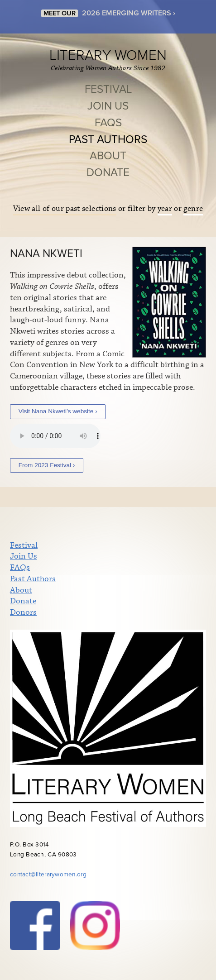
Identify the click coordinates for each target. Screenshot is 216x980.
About (108, 156)
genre (193, 209)
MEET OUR (60, 13)
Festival (108, 89)
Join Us (108, 106)
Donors (23, 612)
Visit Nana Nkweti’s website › (58, 411)
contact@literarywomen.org (48, 875)
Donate (108, 173)
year (165, 209)
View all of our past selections (65, 209)
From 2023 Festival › (47, 465)
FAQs (108, 123)
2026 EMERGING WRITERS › (129, 13)
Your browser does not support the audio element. (55, 436)
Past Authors (108, 140)
